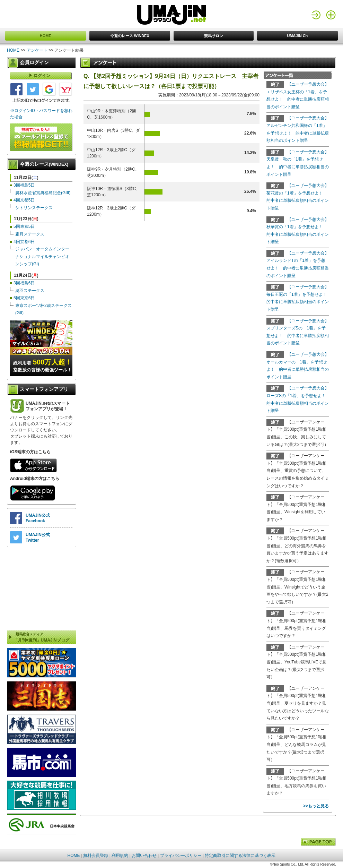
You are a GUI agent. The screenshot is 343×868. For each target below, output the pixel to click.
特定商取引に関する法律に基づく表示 (240, 856)
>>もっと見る (316, 806)
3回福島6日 (24, 283)
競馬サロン (214, 36)
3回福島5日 (24, 185)
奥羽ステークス (30, 291)
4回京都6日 (24, 242)
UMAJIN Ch (297, 36)
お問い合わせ (144, 856)
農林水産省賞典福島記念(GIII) (43, 193)
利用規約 (120, 856)
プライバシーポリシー (181, 856)
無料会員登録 (96, 856)
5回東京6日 (24, 298)
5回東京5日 (24, 226)
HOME (46, 36)
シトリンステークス (34, 208)
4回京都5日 (24, 200)
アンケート (37, 50)
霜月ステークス (30, 234)
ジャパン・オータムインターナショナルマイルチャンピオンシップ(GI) (42, 256)
